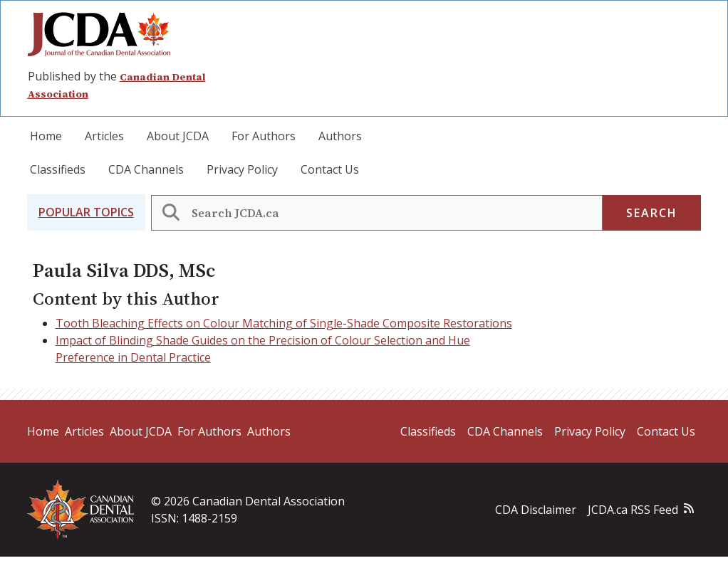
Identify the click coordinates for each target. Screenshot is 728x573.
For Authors (264, 136)
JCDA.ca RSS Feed (633, 510)
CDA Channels (146, 169)
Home (46, 136)
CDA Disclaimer (536, 510)
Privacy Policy (242, 169)
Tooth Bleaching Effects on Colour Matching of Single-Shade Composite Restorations (284, 323)
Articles (104, 136)
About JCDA (178, 136)
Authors (340, 136)
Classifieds (58, 169)
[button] (86, 212)
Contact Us (330, 169)
